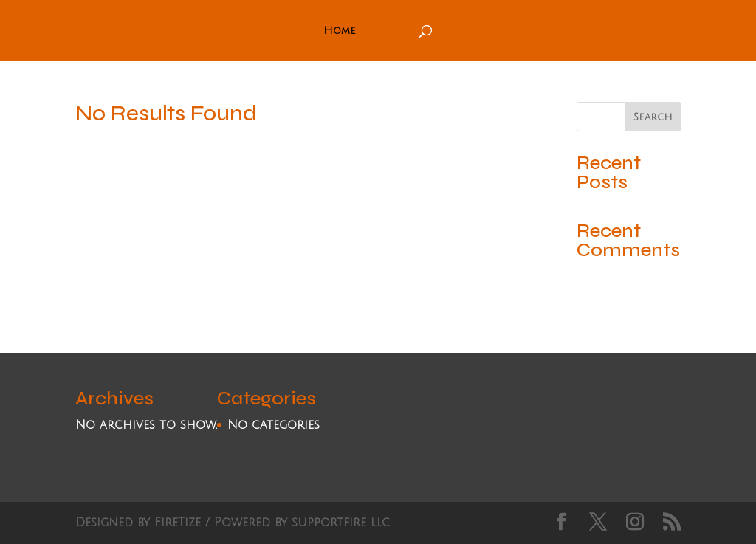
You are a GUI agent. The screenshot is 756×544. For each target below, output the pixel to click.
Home (340, 31)
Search (653, 117)
